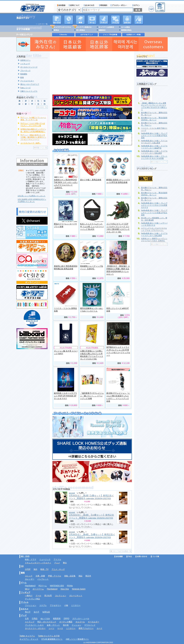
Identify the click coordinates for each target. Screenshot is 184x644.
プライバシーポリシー (120, 5)
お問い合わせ (141, 556)
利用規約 (103, 5)
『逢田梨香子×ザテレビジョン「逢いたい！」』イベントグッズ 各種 (92, 396)
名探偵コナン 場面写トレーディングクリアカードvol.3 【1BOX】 (154, 240)
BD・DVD (25, 556)
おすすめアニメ (87, 35)
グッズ (139, 20)
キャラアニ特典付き (84, 27)
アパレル (116, 20)
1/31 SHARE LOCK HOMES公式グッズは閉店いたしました (32, 200)
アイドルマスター (27, 81)
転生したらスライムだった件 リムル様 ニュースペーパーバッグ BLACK (92, 227)
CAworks (63, 35)
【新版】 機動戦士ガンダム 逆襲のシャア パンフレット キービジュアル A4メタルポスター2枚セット (154, 106)
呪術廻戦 (24, 74)
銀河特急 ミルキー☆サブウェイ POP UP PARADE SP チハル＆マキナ (65, 396)
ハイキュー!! (25, 64)
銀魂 (22, 77)
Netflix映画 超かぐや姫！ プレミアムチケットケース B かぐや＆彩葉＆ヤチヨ (154, 205)
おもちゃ (127, 20)
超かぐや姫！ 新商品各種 (91, 180)
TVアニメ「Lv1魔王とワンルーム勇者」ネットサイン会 (33, 119)
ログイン (137, 5)
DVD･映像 (57, 20)
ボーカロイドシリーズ (29, 67)
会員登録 (61, 5)
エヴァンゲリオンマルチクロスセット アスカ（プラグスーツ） (154, 229)
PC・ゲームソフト (92, 20)
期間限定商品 (126, 30)
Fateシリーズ (25, 88)
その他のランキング (160, 162)
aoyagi (72, 493)
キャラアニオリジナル (62, 27)
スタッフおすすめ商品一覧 (122, 551)
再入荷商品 (81, 30)
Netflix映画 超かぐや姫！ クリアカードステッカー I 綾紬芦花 (154, 147)
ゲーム (24, 583)
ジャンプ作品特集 (110, 35)
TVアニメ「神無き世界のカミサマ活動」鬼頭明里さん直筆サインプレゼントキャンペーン (33, 137)
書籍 (80, 20)
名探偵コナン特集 (133, 35)
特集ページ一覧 (41, 148)
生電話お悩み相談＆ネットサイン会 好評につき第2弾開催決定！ (33, 130)
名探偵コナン (25, 60)
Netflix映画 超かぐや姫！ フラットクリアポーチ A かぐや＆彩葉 (154, 157)
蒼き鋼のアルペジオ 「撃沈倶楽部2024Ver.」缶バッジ (154, 119)
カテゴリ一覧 (43, 24)
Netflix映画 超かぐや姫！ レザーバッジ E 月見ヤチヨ (154, 224)
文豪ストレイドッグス (29, 91)
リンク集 (155, 556)
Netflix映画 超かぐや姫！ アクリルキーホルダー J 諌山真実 (154, 142)
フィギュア (104, 20)
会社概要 (119, 556)
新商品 (56, 30)
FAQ (129, 556)
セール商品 (125, 27)
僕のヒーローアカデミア (30, 84)
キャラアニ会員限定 (106, 27)
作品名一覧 (43, 107)
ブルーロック (25, 70)
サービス (90, 5)
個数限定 (102, 30)
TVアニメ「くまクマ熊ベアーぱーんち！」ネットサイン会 (33, 124)
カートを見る (160, 7)
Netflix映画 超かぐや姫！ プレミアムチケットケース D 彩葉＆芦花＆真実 (154, 135)
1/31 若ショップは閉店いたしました (31, 196)
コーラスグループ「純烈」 (31, 143)
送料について (75, 5)
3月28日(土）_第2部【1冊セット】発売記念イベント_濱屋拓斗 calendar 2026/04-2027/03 (91, 497)
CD (69, 20)
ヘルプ (151, 9)
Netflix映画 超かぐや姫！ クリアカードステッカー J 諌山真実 (154, 152)
